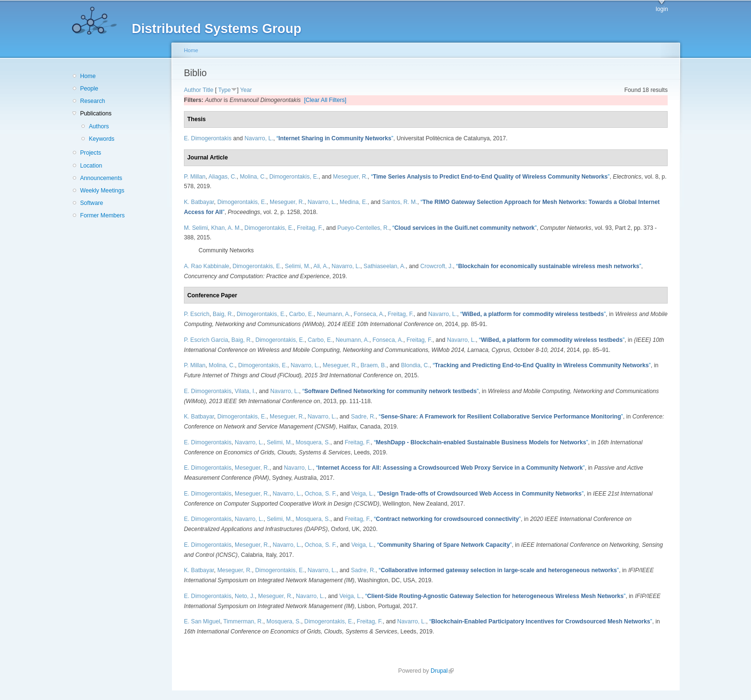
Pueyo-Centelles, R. (363, 228)
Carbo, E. (301, 314)
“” (335, 138)
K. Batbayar (199, 202)
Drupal (442, 671)
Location (91, 166)
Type (224, 90)
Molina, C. (253, 177)
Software (91, 203)
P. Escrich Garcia (206, 340)
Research (92, 101)
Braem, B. (374, 365)
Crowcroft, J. (436, 266)
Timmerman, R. (243, 621)
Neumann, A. (334, 314)
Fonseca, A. (369, 314)
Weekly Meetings (102, 191)
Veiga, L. (362, 494)
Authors (99, 126)
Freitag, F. (310, 228)
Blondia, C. (415, 365)
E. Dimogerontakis (208, 138)
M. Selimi (196, 228)
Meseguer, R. (350, 177)
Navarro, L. (259, 138)
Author (193, 90)
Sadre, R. (363, 417)
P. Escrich (197, 314)
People (89, 89)
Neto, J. (245, 596)
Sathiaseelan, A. (385, 266)
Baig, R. (223, 314)
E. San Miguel (202, 621)
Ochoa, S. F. (321, 494)
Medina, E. (353, 202)
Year (246, 90)
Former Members (102, 215)
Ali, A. (321, 266)
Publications (96, 113)
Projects (91, 153)
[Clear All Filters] (325, 100)
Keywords (101, 139)
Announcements (101, 178)
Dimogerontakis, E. (294, 177)
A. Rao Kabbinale (207, 266)
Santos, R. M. (400, 202)
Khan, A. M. (226, 228)
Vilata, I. (245, 391)
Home (88, 76)
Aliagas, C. (222, 177)
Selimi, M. (298, 266)
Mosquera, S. (313, 442)
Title (208, 90)
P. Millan (195, 177)
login (662, 9)
